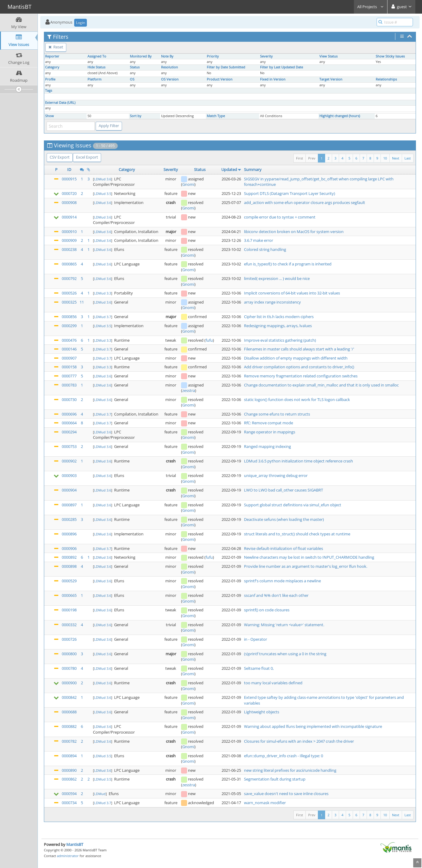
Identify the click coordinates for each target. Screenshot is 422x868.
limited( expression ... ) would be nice (277, 278)
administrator (68, 856)
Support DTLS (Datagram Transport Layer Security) (290, 193)
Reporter (52, 56)
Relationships (386, 79)
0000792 (69, 278)
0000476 (69, 340)
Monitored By (141, 56)
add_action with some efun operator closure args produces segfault (305, 202)
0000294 (69, 432)
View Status (328, 56)
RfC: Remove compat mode (269, 423)
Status (135, 67)
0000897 (69, 505)
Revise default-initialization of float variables (284, 548)
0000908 (69, 202)
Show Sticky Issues (390, 56)
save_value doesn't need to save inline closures (286, 794)
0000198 (69, 610)
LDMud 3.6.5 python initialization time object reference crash (298, 461)
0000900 (69, 683)
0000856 (69, 317)
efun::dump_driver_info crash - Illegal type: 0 (284, 756)
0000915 (69, 179)
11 (82, 302)
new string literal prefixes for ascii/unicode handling (290, 770)
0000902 (69, 461)
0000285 (69, 519)
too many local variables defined (273, 683)
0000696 (69, 414)
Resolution (170, 67)
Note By (167, 56)
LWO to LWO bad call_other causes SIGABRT (284, 490)
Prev (312, 158)
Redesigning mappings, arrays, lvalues (278, 326)
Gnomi (188, 184)
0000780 (69, 668)
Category (52, 67)
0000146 (69, 349)
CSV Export (60, 157)
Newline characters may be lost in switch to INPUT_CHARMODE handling (309, 557)
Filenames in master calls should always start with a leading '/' (299, 349)
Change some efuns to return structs (277, 414)
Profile (50, 79)
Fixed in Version (273, 79)
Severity (266, 56)
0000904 (69, 490)
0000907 (69, 358)
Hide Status (96, 67)
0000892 (69, 557)
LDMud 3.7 (103, 317)
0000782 (69, 741)
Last (408, 158)
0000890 (69, 770)
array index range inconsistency (272, 302)
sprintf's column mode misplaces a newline (282, 581)
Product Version (220, 79)
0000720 (69, 193)
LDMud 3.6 (103, 179)
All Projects (371, 7)
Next (396, 158)
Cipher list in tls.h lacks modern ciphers (279, 317)
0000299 (69, 326)
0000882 (69, 726)
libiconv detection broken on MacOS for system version (294, 232)
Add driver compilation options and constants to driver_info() (299, 367)
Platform (94, 79)
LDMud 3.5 (103, 194)
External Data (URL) (60, 103)
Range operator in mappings (270, 432)
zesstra (189, 390)
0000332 (69, 625)
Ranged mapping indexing (267, 446)
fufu (209, 340)
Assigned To (97, 56)
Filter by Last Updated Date (282, 67)
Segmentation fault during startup (275, 779)
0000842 (69, 697)
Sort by (136, 116)
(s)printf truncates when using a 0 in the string (285, 654)
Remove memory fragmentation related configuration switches (301, 376)
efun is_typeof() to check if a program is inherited (288, 264)
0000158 (69, 367)
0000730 (69, 399)
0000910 (69, 232)
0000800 (69, 654)
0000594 (69, 794)
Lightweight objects (262, 712)
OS (132, 79)
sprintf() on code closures (267, 610)
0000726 (69, 639)
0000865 (69, 264)
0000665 (69, 595)
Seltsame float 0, (259, 668)
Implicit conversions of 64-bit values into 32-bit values (292, 293)
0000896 (69, 534)
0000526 (69, 293)
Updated (229, 169)
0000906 (69, 548)
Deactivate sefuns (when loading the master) (284, 519)
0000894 (69, 756)
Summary (253, 169)
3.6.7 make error (259, 240)
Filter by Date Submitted (226, 67)
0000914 (69, 217)
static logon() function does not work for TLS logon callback (297, 399)
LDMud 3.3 (103, 293)
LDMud (100, 794)
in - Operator (256, 639)
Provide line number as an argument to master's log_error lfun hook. (306, 566)
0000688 (69, 712)
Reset (56, 47)
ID (69, 169)
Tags (49, 90)
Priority (213, 56)
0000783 (69, 385)
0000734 (69, 803)
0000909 (69, 240)
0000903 (69, 475)
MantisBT (75, 844)
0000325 (69, 302)
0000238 (69, 249)
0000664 (69, 423)
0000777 (69, 376)
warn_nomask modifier (265, 803)
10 (385, 158)
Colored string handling (265, 249)
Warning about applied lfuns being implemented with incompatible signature (313, 726)
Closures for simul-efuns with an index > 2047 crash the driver (299, 741)
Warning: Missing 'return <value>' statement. (284, 625)
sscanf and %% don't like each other (276, 595)
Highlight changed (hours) (340, 116)
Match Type (216, 116)
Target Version (331, 79)
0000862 (69, 779)
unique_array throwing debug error (276, 475)
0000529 (69, 581)
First (300, 158)
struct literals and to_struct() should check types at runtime (297, 534)
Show (49, 116)
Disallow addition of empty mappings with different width (296, 358)
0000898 (69, 566)
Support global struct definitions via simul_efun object (293, 505)
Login (81, 23)
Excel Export (87, 157)
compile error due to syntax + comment (280, 217)
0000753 (69, 446)
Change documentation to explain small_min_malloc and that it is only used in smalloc (321, 385)
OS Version (170, 79)
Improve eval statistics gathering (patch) (280, 340)
